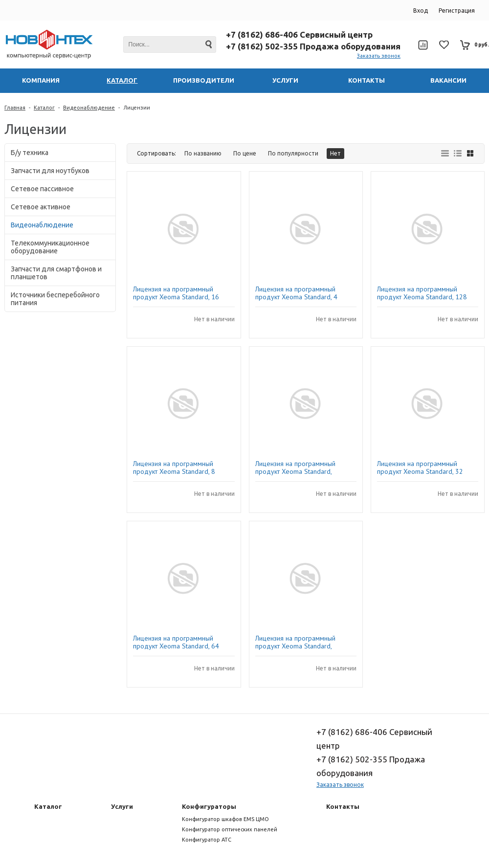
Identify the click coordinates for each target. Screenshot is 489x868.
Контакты (343, 806)
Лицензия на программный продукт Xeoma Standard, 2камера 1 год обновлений (297, 642)
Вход (421, 11)
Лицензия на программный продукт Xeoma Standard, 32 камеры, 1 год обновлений (420, 467)
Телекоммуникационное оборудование (50, 247)
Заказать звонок (379, 56)
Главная (15, 108)
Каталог (44, 108)
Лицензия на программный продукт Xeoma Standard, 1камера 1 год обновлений (297, 467)
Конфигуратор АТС (207, 840)
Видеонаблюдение (89, 108)
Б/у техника (30, 153)
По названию (203, 153)
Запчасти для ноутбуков (50, 171)
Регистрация (457, 11)
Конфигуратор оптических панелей (230, 829)
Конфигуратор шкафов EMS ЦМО (225, 819)
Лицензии (137, 108)
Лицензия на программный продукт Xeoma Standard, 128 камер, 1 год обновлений (422, 293)
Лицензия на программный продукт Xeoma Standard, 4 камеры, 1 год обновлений (296, 293)
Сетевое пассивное (42, 189)
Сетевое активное (41, 207)
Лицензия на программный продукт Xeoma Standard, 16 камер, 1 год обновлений (176, 293)
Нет (335, 153)
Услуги (122, 806)
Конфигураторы (209, 806)
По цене (245, 153)
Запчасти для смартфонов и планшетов (56, 273)
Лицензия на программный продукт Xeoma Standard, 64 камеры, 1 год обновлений (176, 642)
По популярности (293, 153)
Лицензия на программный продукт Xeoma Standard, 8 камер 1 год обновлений (174, 467)
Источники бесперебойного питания (55, 299)
